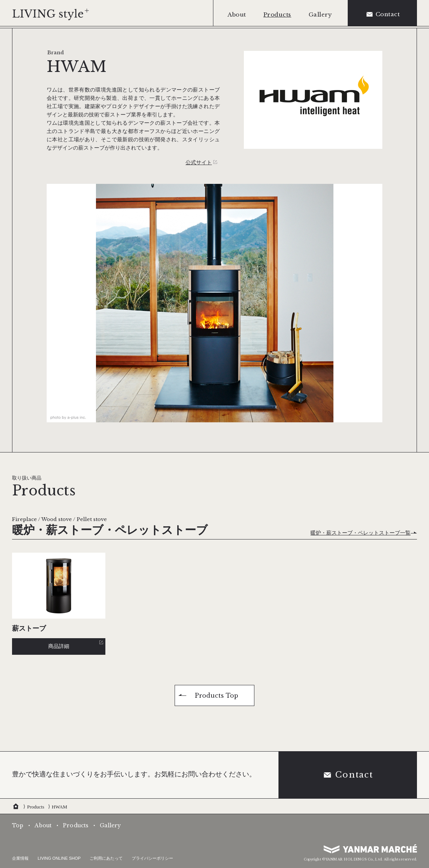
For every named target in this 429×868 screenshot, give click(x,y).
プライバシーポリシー (152, 858)
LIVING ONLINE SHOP (59, 858)
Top (18, 825)
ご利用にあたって (106, 858)
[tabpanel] (214, 303)
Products (36, 807)
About (43, 825)
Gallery (110, 825)
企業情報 (20, 858)
